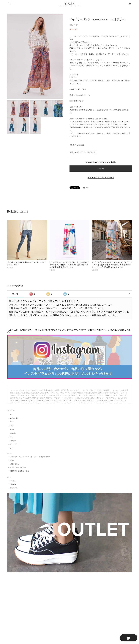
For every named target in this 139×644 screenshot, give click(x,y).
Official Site (14, 488)
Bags (11, 437)
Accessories (14, 418)
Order (12, 448)
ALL (11, 414)
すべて (15, 294)
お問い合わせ (15, 464)
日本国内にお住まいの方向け (101, 178)
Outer (12, 422)
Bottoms (13, 433)
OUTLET (13, 444)
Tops (11, 426)
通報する (86, 188)
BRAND (13, 441)
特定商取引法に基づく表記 (19, 471)
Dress (12, 429)
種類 (71, 153)
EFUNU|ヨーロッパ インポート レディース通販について (30, 457)
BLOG (12, 460)
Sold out (101, 169)
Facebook (13, 484)
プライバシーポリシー (18, 468)
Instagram (13, 481)
